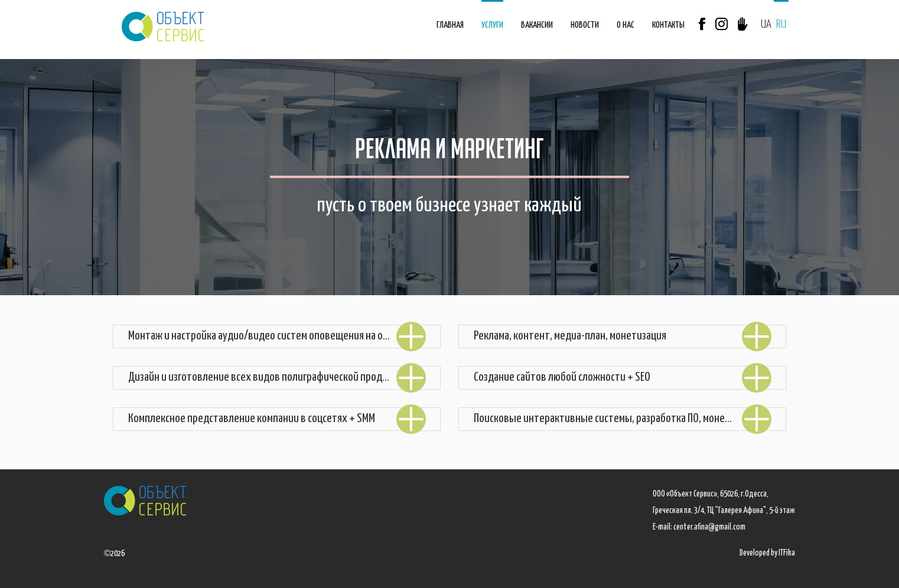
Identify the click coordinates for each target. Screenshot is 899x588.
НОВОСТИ (585, 25)
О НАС (626, 25)
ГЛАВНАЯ (450, 25)
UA (766, 24)
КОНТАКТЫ (668, 25)
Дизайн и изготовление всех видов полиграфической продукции (277, 377)
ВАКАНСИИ (537, 25)
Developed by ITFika (767, 553)
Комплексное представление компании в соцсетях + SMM (277, 419)
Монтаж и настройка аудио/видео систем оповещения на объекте (277, 336)
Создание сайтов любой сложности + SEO (623, 377)
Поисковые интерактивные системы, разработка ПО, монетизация (623, 419)
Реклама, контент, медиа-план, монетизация (623, 336)
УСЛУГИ (492, 25)
